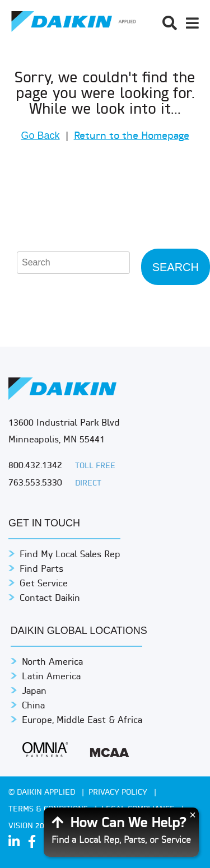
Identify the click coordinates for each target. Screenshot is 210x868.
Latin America (51, 677)
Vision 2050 (31, 826)
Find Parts (41, 570)
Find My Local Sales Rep (70, 555)
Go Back (40, 136)
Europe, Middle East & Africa (82, 721)
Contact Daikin (50, 599)
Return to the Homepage (132, 136)
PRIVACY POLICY (119, 793)
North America (52, 662)
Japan (34, 692)
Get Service (44, 584)
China (33, 706)
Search (176, 267)
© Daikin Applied (43, 793)
